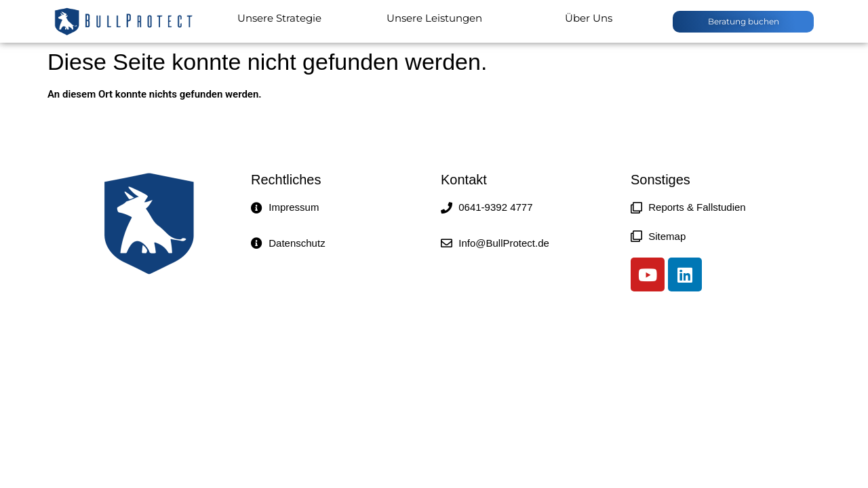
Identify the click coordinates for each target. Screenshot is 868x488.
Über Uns (589, 18)
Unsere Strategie (279, 18)
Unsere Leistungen (434, 18)
